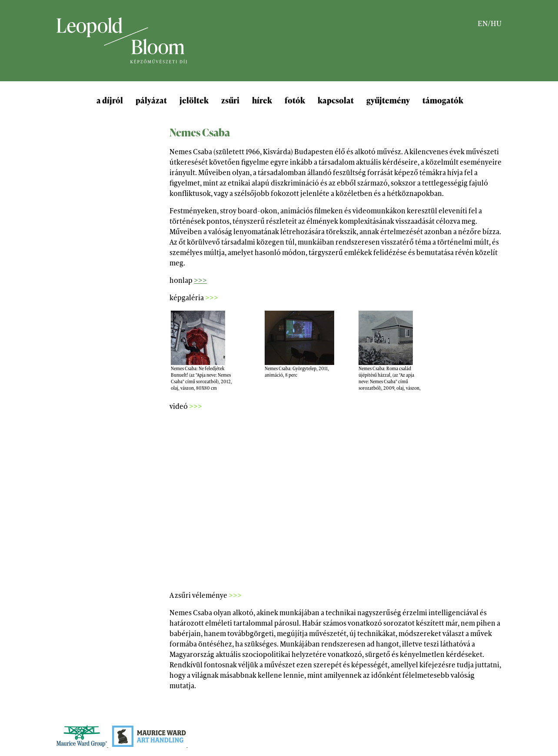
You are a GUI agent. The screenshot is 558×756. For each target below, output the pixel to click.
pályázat (151, 100)
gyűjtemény (388, 100)
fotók (295, 100)
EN (483, 23)
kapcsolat (336, 100)
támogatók (443, 100)
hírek (262, 100)
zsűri (230, 100)
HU (496, 23)
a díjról (110, 100)
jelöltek (194, 100)
